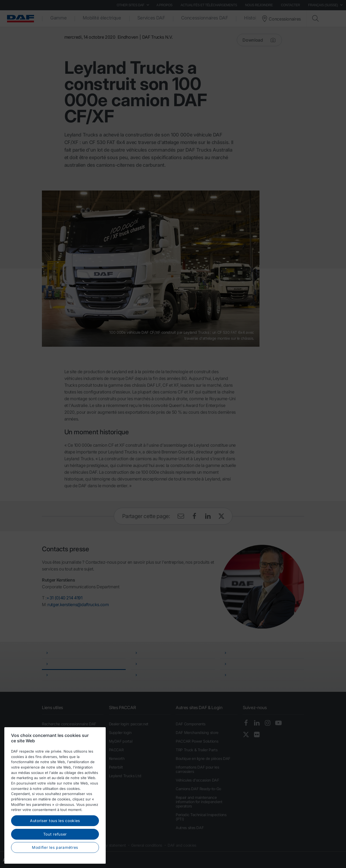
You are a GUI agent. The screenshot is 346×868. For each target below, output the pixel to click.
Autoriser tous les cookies (55, 839)
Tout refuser (55, 852)
